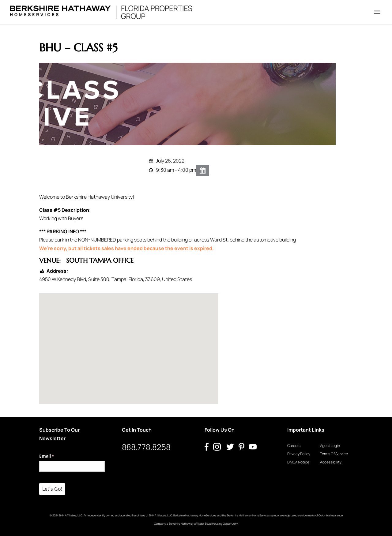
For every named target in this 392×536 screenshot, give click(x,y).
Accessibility (331, 462)
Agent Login (330, 446)
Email (56, 456)
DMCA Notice (298, 462)
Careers (294, 446)
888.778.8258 (146, 447)
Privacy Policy (299, 454)
